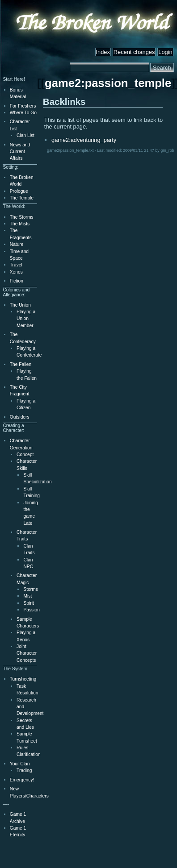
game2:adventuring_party (84, 140)
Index (103, 52)
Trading (24, 770)
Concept (25, 455)
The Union (20, 305)
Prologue (19, 191)
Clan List (25, 135)
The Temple (22, 198)
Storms (30, 589)
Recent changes (134, 52)
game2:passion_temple (108, 83)
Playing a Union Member (26, 319)
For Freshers (23, 106)
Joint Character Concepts (27, 653)
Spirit (28, 603)
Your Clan (20, 764)
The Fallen (21, 364)
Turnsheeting (23, 679)
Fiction (17, 281)
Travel (16, 265)
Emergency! (22, 780)
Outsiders (20, 417)
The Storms (22, 217)
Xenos (16, 272)
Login (165, 52)
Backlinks (64, 102)
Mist (27, 596)
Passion (31, 610)
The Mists (20, 224)
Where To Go (23, 113)
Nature (17, 244)
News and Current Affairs (20, 152)
